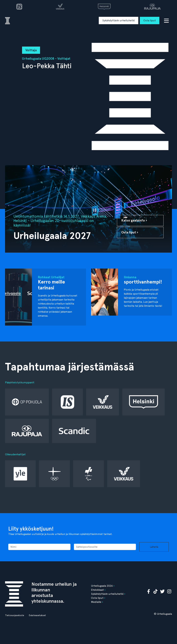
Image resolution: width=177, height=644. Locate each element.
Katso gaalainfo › (134, 220)
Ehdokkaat (97, 590)
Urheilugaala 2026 (102, 586)
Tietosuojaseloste (15, 615)
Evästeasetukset (37, 615)
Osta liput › (130, 232)
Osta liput (150, 20)
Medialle (96, 602)
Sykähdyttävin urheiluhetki (119, 20)
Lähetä (154, 547)
